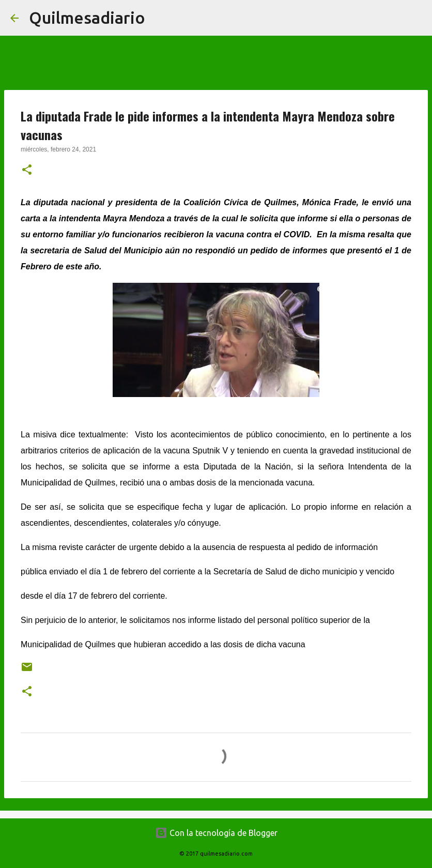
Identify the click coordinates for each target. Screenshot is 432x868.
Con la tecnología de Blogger (216, 833)
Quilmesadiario (87, 18)
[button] (27, 171)
